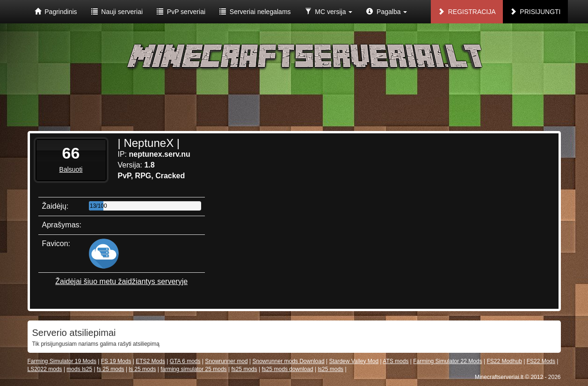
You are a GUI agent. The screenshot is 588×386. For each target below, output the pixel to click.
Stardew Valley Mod (354, 361)
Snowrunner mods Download (288, 361)
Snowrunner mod (226, 361)
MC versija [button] (329, 12)
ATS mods (396, 361)
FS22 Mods (541, 361)
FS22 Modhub (504, 361)
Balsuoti (71, 169)
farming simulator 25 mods (193, 369)
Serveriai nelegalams (255, 12)
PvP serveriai (181, 12)
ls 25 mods (142, 369)
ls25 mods (330, 369)
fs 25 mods (111, 369)
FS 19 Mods (116, 361)
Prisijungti (535, 12)
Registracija (467, 12)
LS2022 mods (45, 369)
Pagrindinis (56, 12)
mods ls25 (79, 369)
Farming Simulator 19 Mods (62, 361)
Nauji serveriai (117, 12)
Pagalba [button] (387, 12)
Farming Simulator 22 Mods (447, 361)
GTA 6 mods (185, 361)
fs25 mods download (288, 369)
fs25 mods (244, 369)
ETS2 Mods (150, 361)
